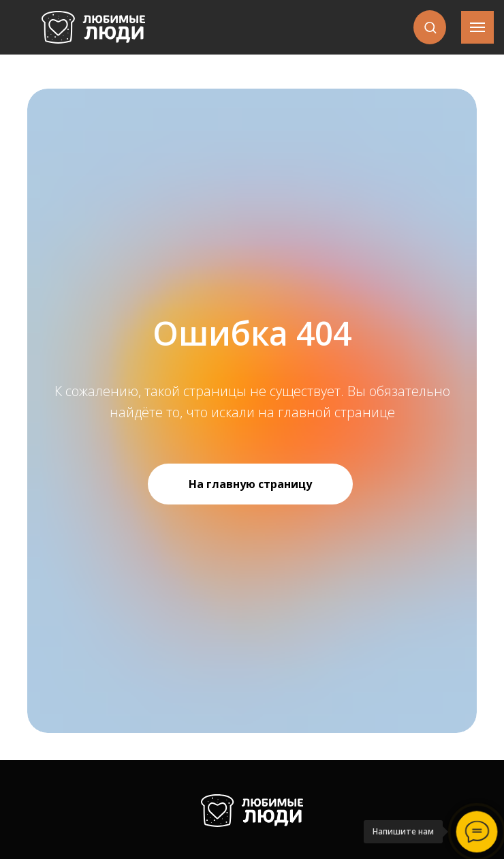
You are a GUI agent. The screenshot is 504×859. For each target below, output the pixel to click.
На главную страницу (250, 484)
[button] (430, 27)
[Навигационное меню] (477, 27)
